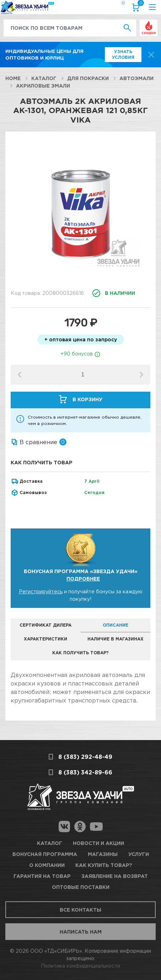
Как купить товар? (104, 865)
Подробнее (83, 579)
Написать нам (81, 932)
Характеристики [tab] (45, 639)
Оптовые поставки (81, 887)
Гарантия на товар (42, 876)
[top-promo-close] (151, 55)
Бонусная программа (45, 854)
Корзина (139, 4)
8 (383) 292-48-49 (85, 757)
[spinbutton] (83, 375)
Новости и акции (98, 843)
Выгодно (149, 23)
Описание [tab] (116, 625)
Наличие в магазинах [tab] (116, 639)
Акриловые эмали (43, 86)
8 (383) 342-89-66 (85, 772)
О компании (47, 865)
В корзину (87, 399)
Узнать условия (123, 54)
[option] (80, 208)
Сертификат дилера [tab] (45, 625)
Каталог (44, 78)
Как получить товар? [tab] (80, 653)
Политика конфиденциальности (80, 966)
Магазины (103, 854)
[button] (141, 375)
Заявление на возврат (115, 876)
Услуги (139, 854)
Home (13, 78)
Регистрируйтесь (41, 591)
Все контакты (80, 910)
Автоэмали (136, 78)
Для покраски (88, 78)
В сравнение (38, 442)
